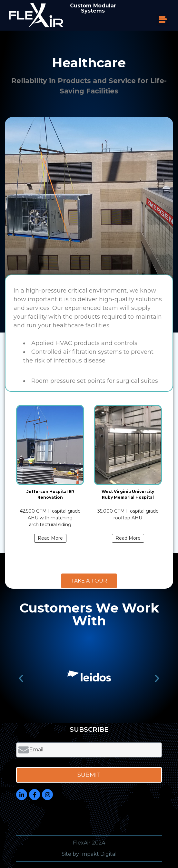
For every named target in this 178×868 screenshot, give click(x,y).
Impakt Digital (99, 854)
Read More (50, 538)
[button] (163, 20)
